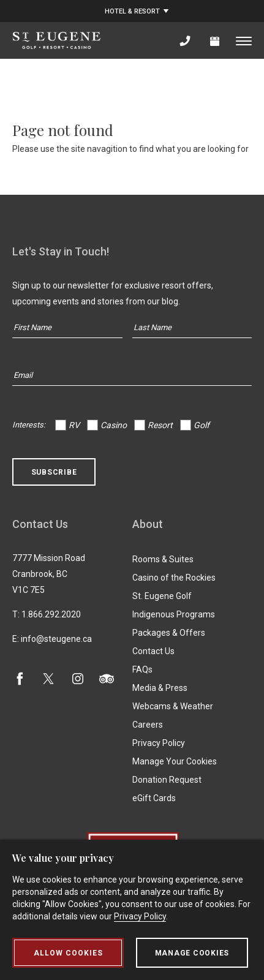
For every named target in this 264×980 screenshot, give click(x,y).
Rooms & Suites (163, 559)
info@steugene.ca (56, 639)
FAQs (142, 669)
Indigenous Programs (174, 614)
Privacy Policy (159, 743)
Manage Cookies (192, 953)
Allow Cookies (68, 953)
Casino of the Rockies (174, 578)
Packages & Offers (169, 633)
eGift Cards (154, 798)
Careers (148, 725)
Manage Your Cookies (175, 761)
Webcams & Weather (173, 706)
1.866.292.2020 (51, 614)
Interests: (29, 425)
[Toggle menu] (244, 40)
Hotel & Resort (132, 11)
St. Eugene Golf (162, 596)
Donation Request (167, 780)
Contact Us (153, 651)
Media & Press (160, 688)
